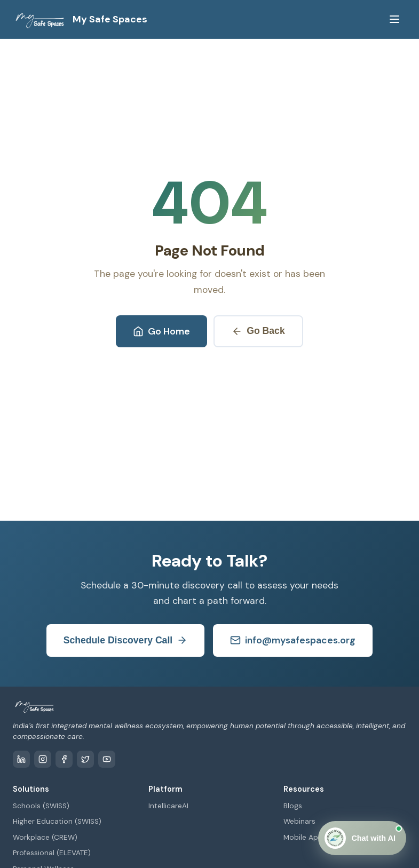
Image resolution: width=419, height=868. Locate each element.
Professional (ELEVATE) (52, 853)
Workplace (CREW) (45, 837)
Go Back (258, 331)
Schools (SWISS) (41, 806)
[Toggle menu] (394, 19)
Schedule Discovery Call (125, 640)
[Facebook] (64, 759)
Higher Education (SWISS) (57, 821)
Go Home (161, 331)
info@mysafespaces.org (293, 640)
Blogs (293, 806)
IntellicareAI (168, 806)
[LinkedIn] (21, 759)
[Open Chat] (362, 838)
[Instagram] (43, 759)
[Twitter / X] (85, 759)
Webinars (299, 821)
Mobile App (303, 837)
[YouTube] (107, 759)
